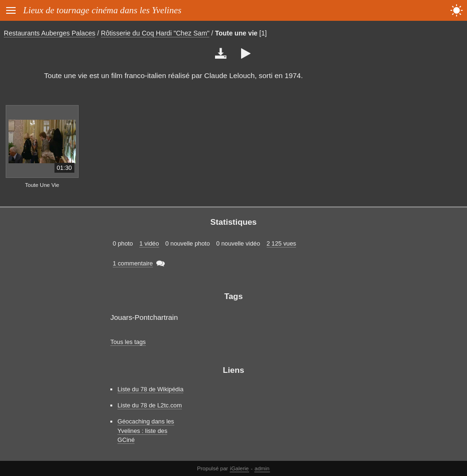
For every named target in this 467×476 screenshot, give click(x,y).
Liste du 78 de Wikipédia (150, 389)
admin (262, 468)
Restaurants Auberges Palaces (49, 33)
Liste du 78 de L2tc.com (150, 405)
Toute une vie (236, 33)
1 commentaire (133, 263)
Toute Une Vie (42, 185)
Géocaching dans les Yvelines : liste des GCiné (146, 430)
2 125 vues (282, 243)
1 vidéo (149, 243)
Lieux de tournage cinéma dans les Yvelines (102, 10)
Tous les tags (128, 342)
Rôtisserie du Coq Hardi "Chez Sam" (155, 33)
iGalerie (240, 468)
